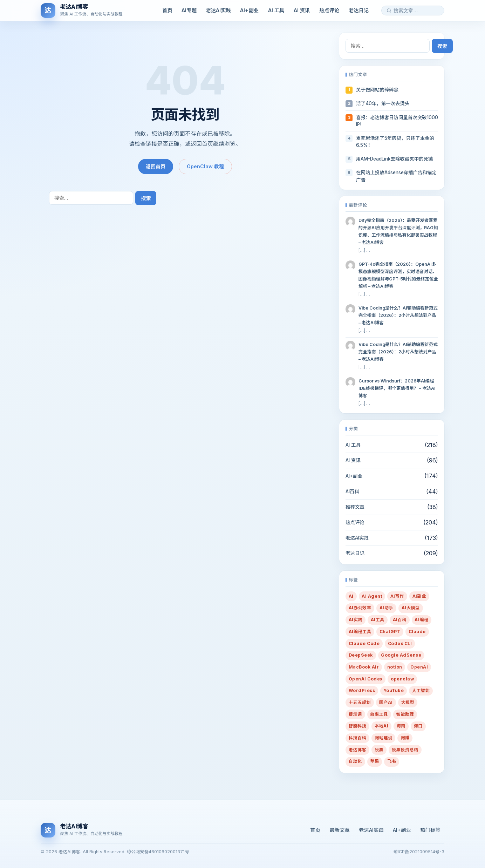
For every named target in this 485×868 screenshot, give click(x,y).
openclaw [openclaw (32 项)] (402, 679)
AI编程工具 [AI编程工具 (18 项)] (360, 632)
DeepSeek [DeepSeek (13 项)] (361, 655)
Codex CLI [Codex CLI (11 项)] (400, 643)
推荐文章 (355, 507)
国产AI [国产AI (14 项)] (386, 702)
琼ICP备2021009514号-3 (419, 852)
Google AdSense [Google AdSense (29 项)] (401, 655)
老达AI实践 (218, 10)
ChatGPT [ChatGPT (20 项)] (390, 632)
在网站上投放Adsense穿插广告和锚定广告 (396, 176)
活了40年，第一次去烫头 (383, 103)
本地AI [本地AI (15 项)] (381, 726)
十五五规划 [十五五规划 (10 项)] (360, 702)
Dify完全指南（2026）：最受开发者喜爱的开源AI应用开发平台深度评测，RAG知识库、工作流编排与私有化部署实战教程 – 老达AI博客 (398, 232)
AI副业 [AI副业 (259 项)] (419, 596)
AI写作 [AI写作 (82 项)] (397, 596)
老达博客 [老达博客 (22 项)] (358, 750)
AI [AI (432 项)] (351, 596)
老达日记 (359, 10)
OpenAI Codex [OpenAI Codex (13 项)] (366, 679)
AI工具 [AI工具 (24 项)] (378, 620)
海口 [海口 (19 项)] (418, 726)
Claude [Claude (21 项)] (417, 632)
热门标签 (430, 830)
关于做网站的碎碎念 (377, 90)
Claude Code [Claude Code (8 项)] (364, 643)
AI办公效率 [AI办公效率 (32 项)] (360, 608)
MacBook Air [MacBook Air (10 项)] (364, 667)
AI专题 (189, 10)
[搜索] (389, 11)
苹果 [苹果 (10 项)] (374, 761)
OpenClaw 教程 (205, 166)
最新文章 (340, 830)
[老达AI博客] (82, 11)
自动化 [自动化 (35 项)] (355, 761)
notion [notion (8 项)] (395, 667)
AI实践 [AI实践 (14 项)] (356, 620)
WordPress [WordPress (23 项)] (362, 690)
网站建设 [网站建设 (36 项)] (384, 738)
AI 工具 (276, 10)
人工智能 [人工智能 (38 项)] (421, 690)
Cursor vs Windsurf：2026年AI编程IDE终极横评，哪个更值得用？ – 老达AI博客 (397, 388)
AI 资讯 (302, 10)
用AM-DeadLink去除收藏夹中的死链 (394, 159)
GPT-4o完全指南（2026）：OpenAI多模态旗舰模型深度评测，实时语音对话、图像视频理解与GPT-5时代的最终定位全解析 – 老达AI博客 (398, 275)
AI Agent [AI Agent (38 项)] (372, 596)
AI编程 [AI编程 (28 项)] (421, 620)
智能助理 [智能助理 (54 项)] (405, 714)
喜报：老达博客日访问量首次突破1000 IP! (397, 121)
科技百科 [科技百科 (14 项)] (358, 738)
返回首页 (156, 166)
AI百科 (352, 491)
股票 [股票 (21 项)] (379, 750)
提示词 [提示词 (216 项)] (355, 714)
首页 (167, 10)
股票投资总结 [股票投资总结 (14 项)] (405, 750)
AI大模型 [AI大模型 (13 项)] (411, 608)
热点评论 (329, 10)
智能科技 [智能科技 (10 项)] (358, 726)
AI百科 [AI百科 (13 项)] (400, 620)
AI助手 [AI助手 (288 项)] (386, 608)
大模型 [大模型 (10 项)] (408, 702)
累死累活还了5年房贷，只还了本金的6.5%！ (395, 142)
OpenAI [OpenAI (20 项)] (419, 667)
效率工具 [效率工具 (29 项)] (379, 714)
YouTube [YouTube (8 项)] (394, 690)
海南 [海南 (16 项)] (401, 726)
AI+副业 (249, 10)
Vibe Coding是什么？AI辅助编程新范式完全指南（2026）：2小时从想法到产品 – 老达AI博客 (398, 315)
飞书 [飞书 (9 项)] (392, 761)
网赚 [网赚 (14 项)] (405, 738)
